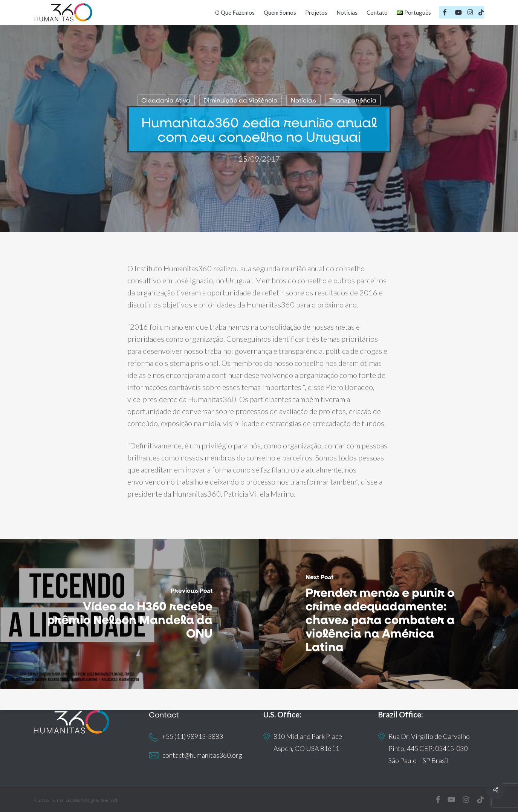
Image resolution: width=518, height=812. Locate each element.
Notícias (303, 100)
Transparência (353, 100)
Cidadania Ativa (166, 100)
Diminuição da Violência (241, 100)
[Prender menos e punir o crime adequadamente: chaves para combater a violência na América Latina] (389, 614)
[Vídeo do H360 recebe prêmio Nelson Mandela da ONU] (130, 614)
